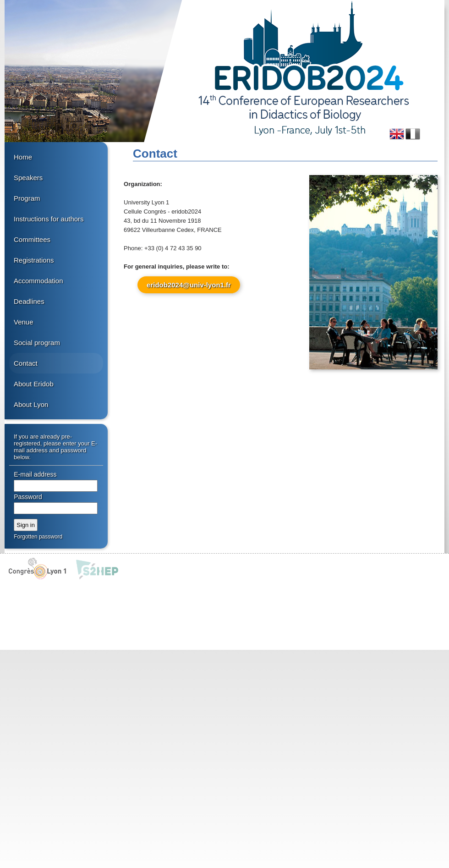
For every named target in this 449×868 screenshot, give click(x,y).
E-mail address (35, 474)
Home (23, 157)
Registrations (34, 260)
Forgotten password (38, 537)
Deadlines (29, 301)
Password (28, 497)
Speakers (28, 178)
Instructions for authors (49, 219)
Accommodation (38, 281)
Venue (24, 322)
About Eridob (34, 384)
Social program (37, 343)
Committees (32, 239)
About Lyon (31, 404)
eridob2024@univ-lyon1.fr (189, 285)
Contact (26, 363)
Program (27, 198)
